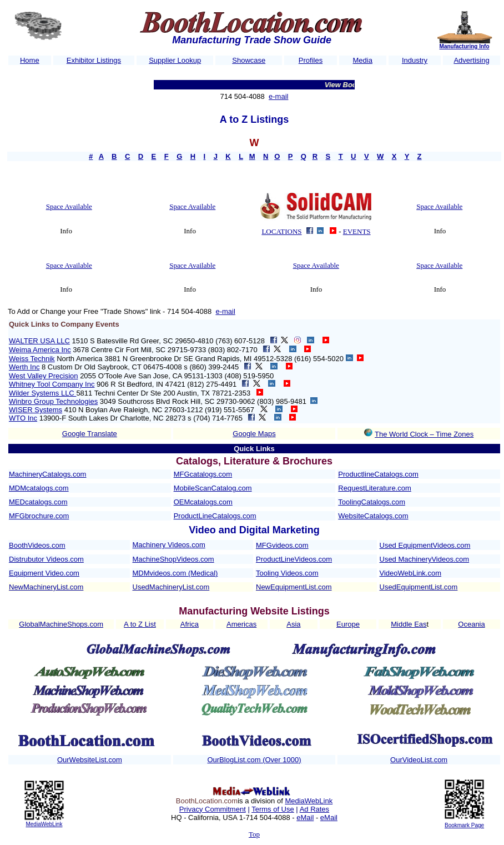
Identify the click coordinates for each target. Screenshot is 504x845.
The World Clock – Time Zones (424, 434)
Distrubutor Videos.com (46, 559)
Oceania (471, 624)
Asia (293, 624)
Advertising (471, 60)
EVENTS (357, 231)
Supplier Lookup (175, 60)
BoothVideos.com (37, 545)
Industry (415, 60)
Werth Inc (24, 367)
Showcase (249, 60)
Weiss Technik (32, 359)
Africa (190, 624)
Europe (348, 624)
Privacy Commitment (213, 809)
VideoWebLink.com (411, 573)
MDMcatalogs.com (39, 488)
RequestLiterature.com (375, 488)
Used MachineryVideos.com (425, 559)
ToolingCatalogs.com (372, 502)
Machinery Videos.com (169, 545)
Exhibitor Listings (94, 60)
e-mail (278, 96)
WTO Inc (23, 418)
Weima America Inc (40, 350)
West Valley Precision (44, 376)
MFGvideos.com (282, 545)
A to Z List (140, 624)
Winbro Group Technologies (53, 401)
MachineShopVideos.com (173, 559)
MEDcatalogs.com (38, 502)
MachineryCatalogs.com (47, 474)
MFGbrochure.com (39, 516)
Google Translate (90, 434)
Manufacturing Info (465, 46)
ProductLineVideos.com (294, 559)
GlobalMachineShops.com (61, 624)
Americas (241, 624)
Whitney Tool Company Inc (52, 384)
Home (30, 60)
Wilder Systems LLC (42, 393)
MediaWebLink (44, 824)
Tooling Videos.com (287, 573)
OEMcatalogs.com (203, 502)
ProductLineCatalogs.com (215, 516)
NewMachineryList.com (46, 587)
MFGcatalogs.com (203, 474)
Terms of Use (273, 809)
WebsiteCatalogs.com (373, 516)
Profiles (311, 60)
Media (363, 60)
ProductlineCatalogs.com (378, 474)
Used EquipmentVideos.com (425, 545)
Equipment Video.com (44, 573)
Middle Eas (409, 624)
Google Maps (254, 434)
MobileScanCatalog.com (213, 488)
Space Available (69, 206)
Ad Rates (314, 809)
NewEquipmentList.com (294, 587)
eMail (305, 817)
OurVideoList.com (419, 760)
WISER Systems (36, 410)
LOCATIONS (281, 231)
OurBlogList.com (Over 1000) (254, 760)
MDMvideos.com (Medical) (175, 573)
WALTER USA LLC (39, 341)
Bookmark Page (464, 825)
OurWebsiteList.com (90, 760)
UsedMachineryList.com (171, 587)
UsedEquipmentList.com (419, 587)
